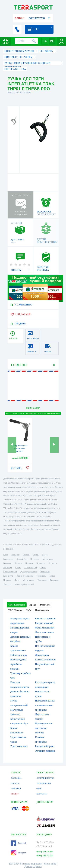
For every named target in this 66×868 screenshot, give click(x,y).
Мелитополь (28, 580)
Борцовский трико (45, 746)
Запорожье (8, 559)
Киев (6, 555)
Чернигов (41, 563)
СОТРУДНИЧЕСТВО (45, 778)
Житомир (8, 567)
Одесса (26, 555)
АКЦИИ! (20, 18)
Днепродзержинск (29, 572)
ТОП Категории (17, 605)
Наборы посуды (19, 655)
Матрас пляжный (44, 623)
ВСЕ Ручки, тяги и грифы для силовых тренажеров (33, 413)
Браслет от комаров (45, 619)
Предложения (42, 610)
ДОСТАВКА (16, 778)
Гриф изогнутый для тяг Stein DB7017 (20, 448)
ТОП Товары (15, 610)
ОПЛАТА (15, 783)
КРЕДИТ (15, 794)
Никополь (42, 580)
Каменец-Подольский (24, 584)
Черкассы (53, 563)
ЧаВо (29, 610)
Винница (7, 563)
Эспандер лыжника (45, 751)
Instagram (19, 853)
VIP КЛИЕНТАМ (44, 783)
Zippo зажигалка (19, 746)
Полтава (29, 563)
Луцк (17, 580)
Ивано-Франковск (25, 576)
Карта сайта (50, 864)
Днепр (36, 555)
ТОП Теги (45, 605)
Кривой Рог (22, 559)
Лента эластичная (44, 632)
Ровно (43, 567)
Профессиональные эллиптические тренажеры (45, 705)
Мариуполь (48, 559)
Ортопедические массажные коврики (44, 728)
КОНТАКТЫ (42, 794)
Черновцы (45, 572)
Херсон (18, 563)
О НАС (39, 789)
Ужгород (7, 584)
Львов (45, 555)
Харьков (15, 555)
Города (32, 605)
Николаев (35, 559)
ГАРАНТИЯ (16, 789)
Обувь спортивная (45, 628)
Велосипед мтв (18, 660)
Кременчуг (8, 576)
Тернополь (41, 576)
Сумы (18, 567)
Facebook (19, 843)
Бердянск (54, 580)
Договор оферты (33, 867)
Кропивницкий (10, 572)
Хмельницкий (31, 567)
